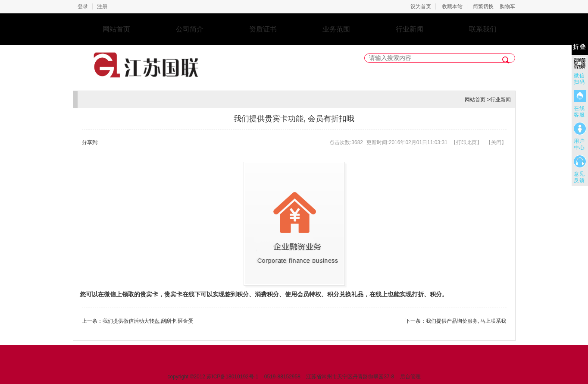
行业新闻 (410, 29)
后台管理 (410, 377)
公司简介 (190, 29)
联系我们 (483, 29)
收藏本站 (452, 6)
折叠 (580, 47)
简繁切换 (483, 6)
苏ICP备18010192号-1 (232, 377)
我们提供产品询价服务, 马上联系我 (466, 321)
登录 (83, 6)
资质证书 (263, 29)
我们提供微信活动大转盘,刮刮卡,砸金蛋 (148, 321)
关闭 (496, 142)
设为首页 (421, 6)
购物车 (507, 6)
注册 (102, 6)
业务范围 (336, 29)
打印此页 (466, 142)
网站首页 (116, 29)
